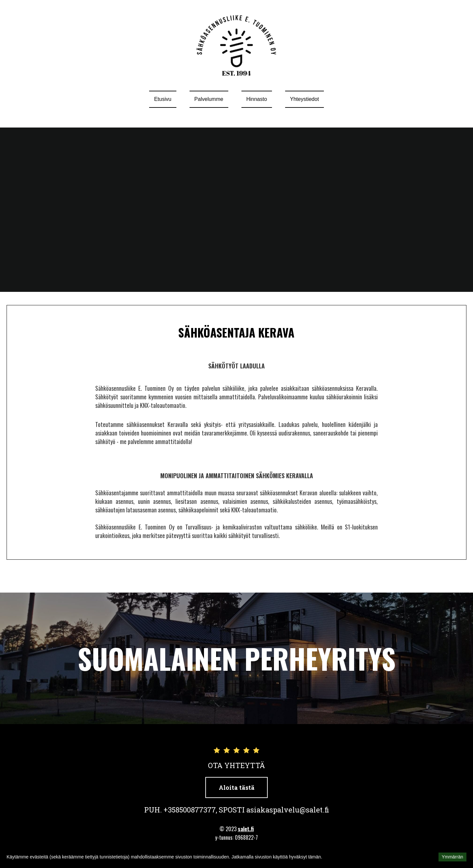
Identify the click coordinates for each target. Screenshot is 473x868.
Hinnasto (257, 99)
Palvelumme (209, 99)
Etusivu (163, 99)
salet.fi (246, 829)
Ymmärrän (452, 857)
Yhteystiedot (304, 99)
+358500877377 (190, 810)
